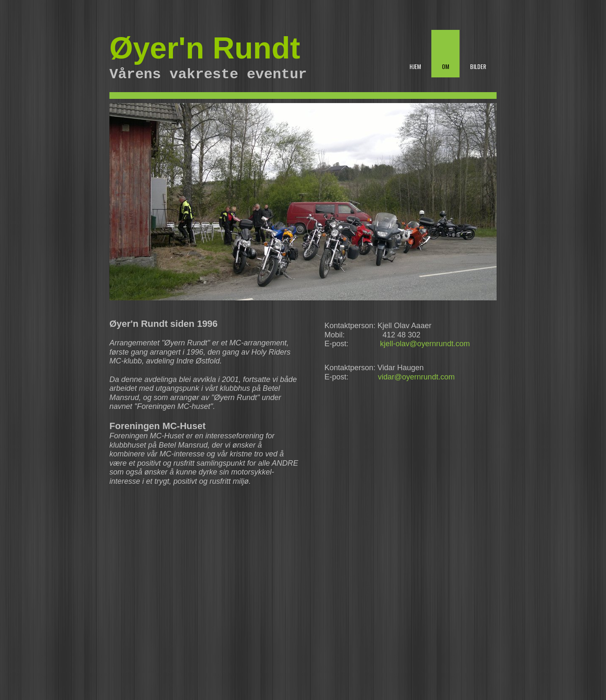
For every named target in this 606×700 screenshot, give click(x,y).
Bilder (478, 66)
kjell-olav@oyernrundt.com (425, 344)
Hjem (415, 66)
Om (445, 66)
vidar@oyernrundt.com (416, 377)
